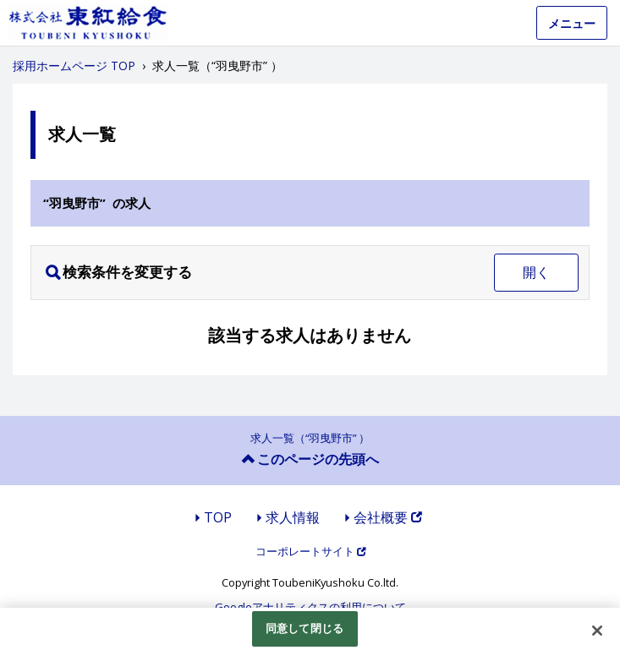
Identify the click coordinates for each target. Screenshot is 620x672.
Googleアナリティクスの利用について (310, 607)
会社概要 (388, 517)
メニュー (572, 23)
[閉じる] (597, 631)
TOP (218, 517)
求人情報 (293, 517)
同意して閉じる (305, 628)
